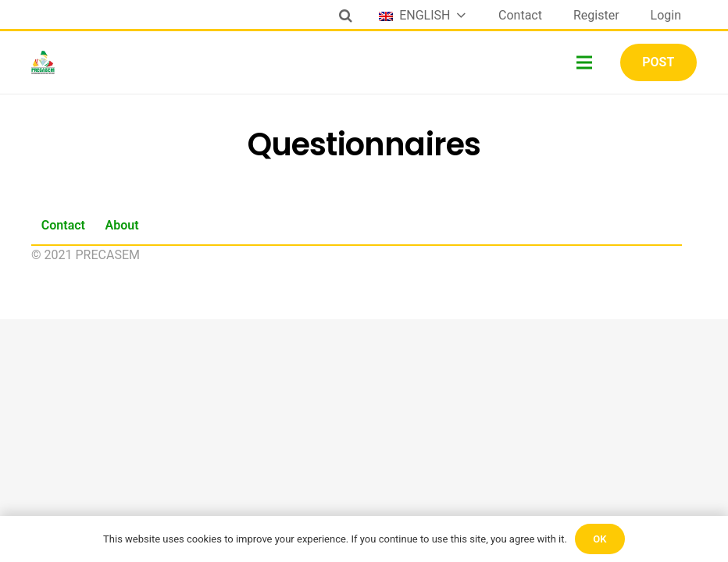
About (122, 225)
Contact (63, 225)
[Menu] (585, 62)
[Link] (43, 62)
